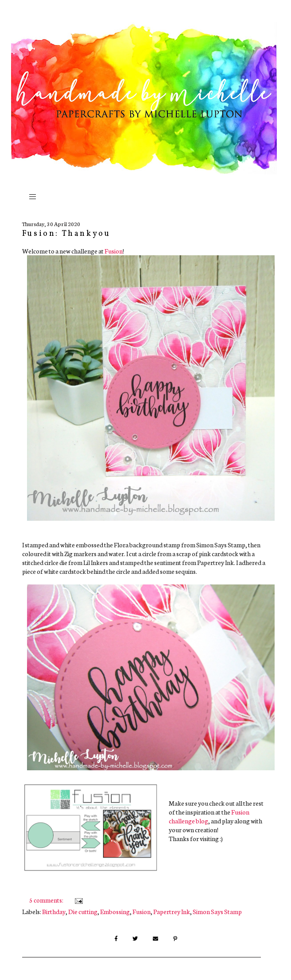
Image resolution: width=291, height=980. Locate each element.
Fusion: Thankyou (66, 234)
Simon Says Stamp (217, 911)
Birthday (54, 911)
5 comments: (47, 900)
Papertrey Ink (172, 911)
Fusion (114, 251)
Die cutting (83, 911)
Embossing (115, 911)
